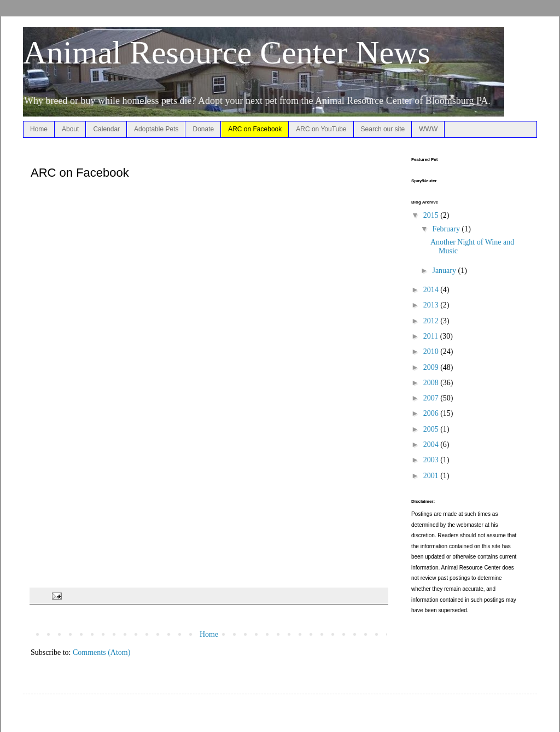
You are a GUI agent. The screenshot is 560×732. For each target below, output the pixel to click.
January (445, 271)
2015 (432, 215)
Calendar (106, 129)
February (447, 229)
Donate (203, 129)
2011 (432, 336)
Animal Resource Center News (227, 53)
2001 (432, 476)
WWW (428, 129)
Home (39, 129)
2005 (432, 429)
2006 (432, 413)
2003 (432, 460)
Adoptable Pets (156, 129)
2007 (432, 398)
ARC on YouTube (321, 129)
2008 (432, 383)
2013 (432, 305)
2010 (432, 352)
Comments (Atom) (101, 652)
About (70, 129)
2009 (432, 367)
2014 (432, 290)
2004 (432, 445)
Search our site (383, 129)
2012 (432, 321)
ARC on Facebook (255, 129)
